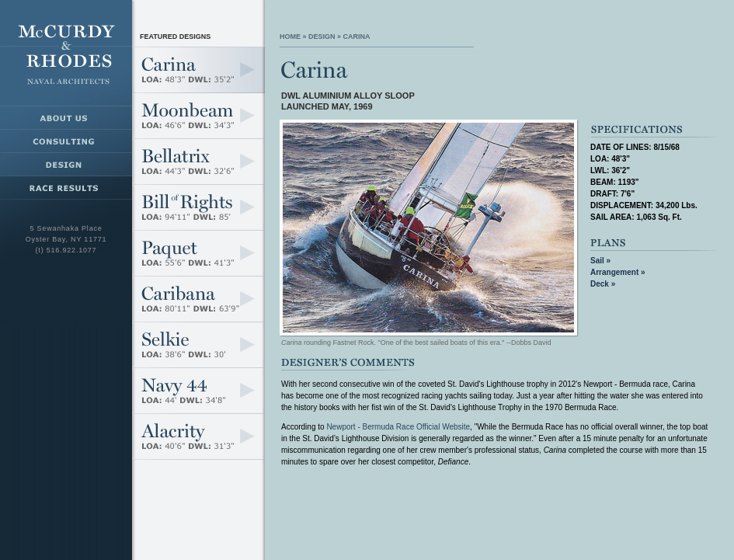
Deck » (603, 284)
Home (290, 37)
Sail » (600, 261)
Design (322, 37)
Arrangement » (618, 272)
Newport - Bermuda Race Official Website (398, 427)
